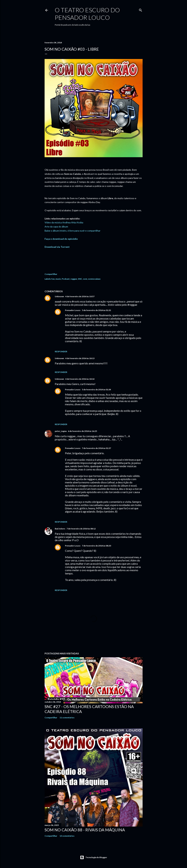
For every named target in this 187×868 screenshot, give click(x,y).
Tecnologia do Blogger (93, 857)
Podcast (66, 279)
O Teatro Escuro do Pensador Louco (87, 14)
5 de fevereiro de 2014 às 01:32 (96, 310)
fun (53, 279)
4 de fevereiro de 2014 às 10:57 (80, 296)
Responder (61, 351)
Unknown (59, 296)
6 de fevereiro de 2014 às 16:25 (82, 431)
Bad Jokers (60, 529)
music (58, 279)
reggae (74, 279)
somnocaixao (94, 279)
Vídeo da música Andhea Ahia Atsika (64, 222)
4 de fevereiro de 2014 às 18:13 (80, 358)
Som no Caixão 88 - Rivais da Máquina (85, 830)
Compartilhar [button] (51, 274)
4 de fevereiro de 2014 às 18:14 (80, 379)
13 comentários (67, 836)
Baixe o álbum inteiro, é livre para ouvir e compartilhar (72, 231)
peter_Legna (61, 431)
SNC (80, 279)
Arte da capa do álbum (56, 227)
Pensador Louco (73, 310)
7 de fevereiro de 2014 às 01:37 (96, 448)
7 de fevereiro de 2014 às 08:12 (81, 529)
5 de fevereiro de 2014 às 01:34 (96, 390)
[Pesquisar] (141, 9)
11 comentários (67, 718)
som (85, 279)
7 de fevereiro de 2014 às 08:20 (96, 546)
